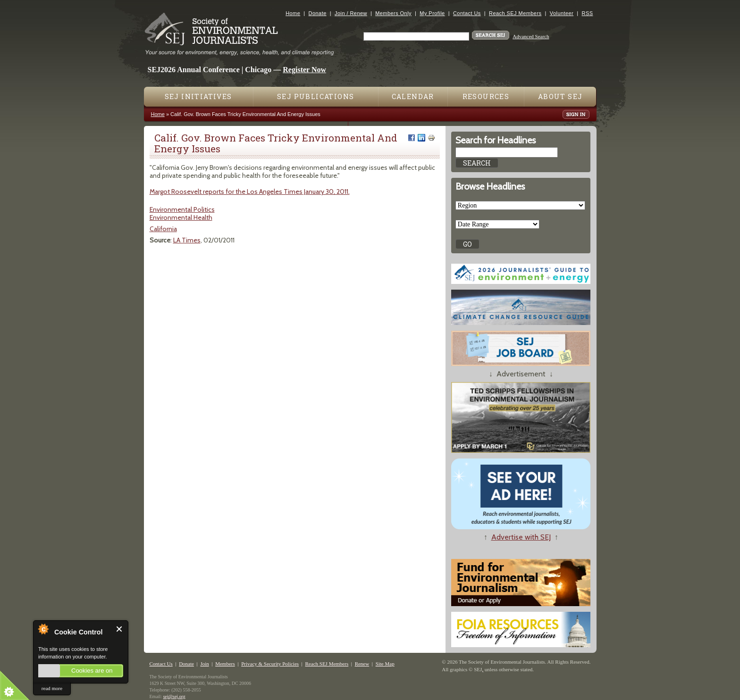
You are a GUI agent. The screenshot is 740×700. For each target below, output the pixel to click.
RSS (588, 13)
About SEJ (560, 96)
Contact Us (467, 13)
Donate (318, 13)
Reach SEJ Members (515, 13)
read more (52, 688)
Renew (362, 664)
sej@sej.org (174, 696)
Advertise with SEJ (521, 537)
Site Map (385, 664)
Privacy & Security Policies (270, 664)
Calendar (413, 96)
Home (293, 13)
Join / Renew (351, 13)
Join (204, 664)
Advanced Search (531, 36)
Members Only (393, 13)
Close (120, 629)
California (163, 229)
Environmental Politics (182, 209)
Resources (486, 96)
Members (225, 664)
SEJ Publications (315, 96)
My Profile (432, 13)
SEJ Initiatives (198, 96)
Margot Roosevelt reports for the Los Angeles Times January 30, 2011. (250, 192)
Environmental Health (181, 217)
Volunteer (562, 13)
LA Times (187, 240)
